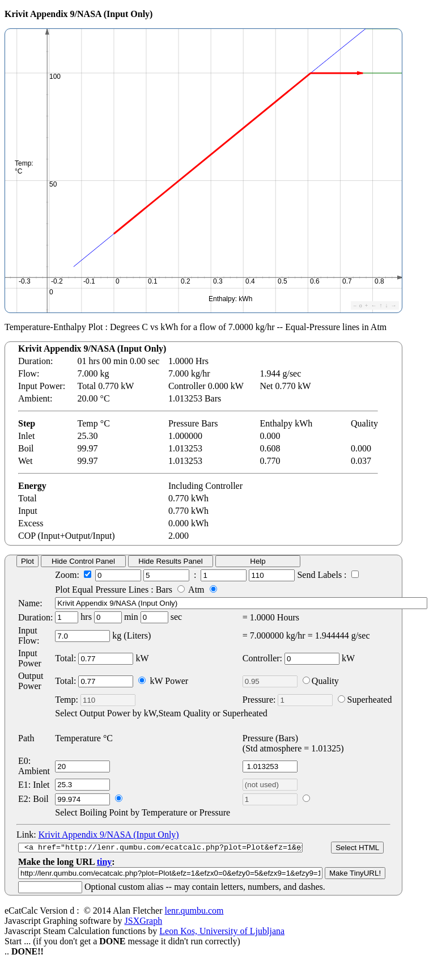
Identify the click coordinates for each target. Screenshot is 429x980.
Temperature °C (84, 738)
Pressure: (288, 700)
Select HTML (364, 852)
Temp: (95, 700)
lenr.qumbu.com (194, 919)
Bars (172, 590)
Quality (321, 681)
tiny (105, 870)
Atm (202, 590)
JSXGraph (144, 929)
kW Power (163, 681)
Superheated (365, 700)
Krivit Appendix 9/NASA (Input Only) (109, 835)
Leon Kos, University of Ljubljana (222, 939)
